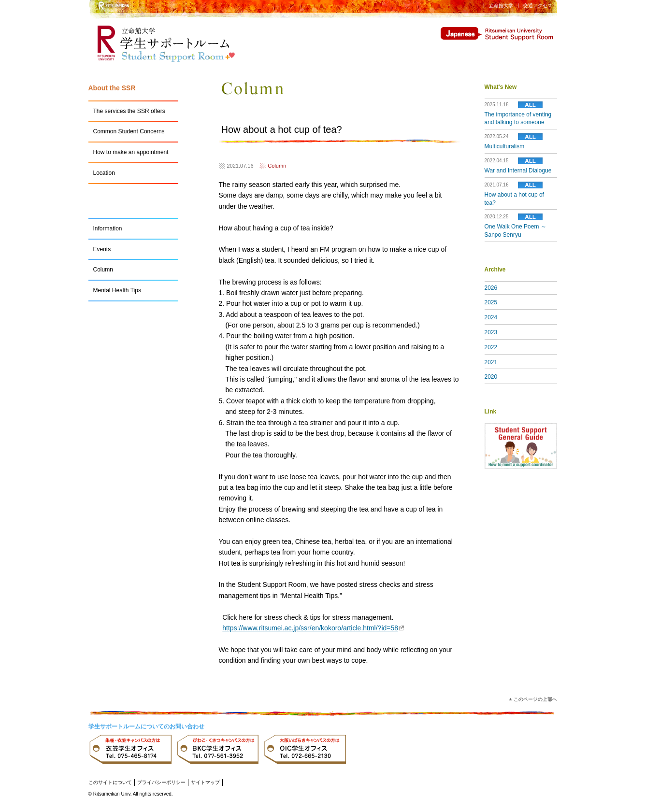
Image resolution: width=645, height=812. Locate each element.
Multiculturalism (505, 146)
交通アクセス (538, 6)
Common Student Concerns (129, 131)
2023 (491, 332)
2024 (491, 317)
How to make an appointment (131, 152)
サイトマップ (205, 782)
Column (277, 166)
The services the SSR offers (129, 111)
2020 (491, 377)
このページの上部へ (535, 699)
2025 (491, 302)
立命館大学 (501, 6)
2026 (491, 288)
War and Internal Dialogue (518, 171)
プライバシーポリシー (161, 782)
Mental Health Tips (117, 290)
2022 (491, 347)
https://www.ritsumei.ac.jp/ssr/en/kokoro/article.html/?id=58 (314, 628)
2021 (491, 362)
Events (102, 249)
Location (104, 173)
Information (108, 228)
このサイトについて (110, 782)
